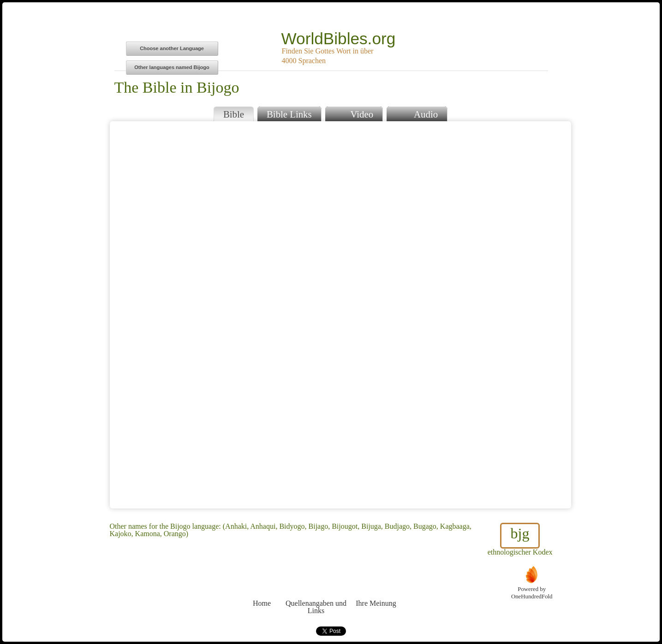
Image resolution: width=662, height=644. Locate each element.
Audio (417, 113)
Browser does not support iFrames (340, 315)
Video (354, 113)
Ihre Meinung (376, 586)
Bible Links (289, 114)
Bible (234, 114)
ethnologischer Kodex (520, 539)
